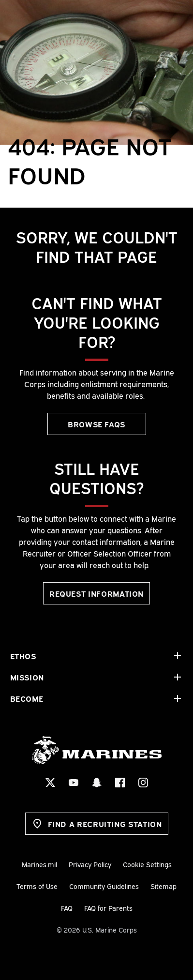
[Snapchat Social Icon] (97, 783)
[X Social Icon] (50, 783)
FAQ (67, 908)
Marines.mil (39, 864)
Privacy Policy (90, 864)
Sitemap (163, 886)
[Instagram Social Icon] (143, 783)
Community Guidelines (104, 886)
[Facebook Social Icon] (120, 783)
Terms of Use (37, 886)
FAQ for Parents (108, 908)
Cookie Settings (147, 864)
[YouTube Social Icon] (74, 783)
